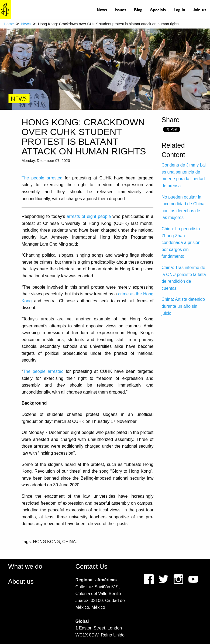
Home (9, 24)
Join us (200, 10)
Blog (138, 10)
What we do (25, 566)
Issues (120, 10)
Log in (179, 10)
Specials (158, 10)
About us (21, 581)
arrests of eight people (89, 216)
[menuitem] (102, 10)
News (102, 10)
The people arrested (42, 178)
